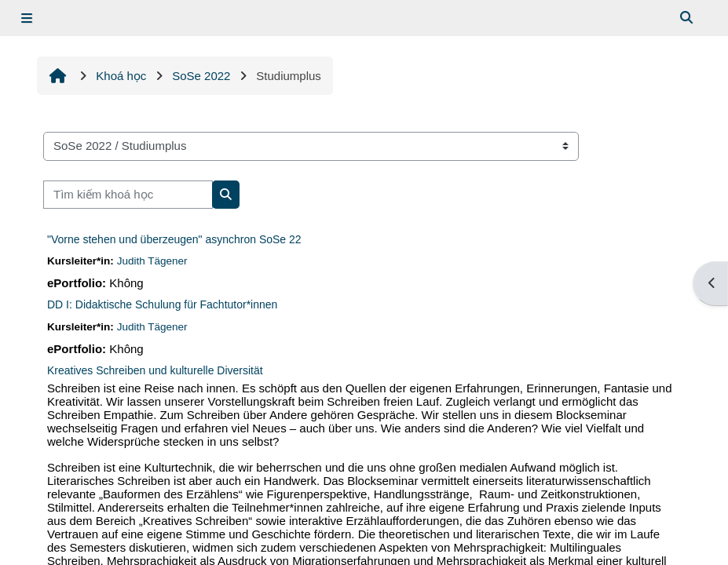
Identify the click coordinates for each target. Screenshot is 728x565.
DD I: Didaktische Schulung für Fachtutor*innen (162, 304)
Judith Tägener (152, 261)
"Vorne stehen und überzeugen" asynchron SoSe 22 (174, 239)
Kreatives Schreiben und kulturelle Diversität (155, 370)
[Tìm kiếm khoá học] (128, 195)
